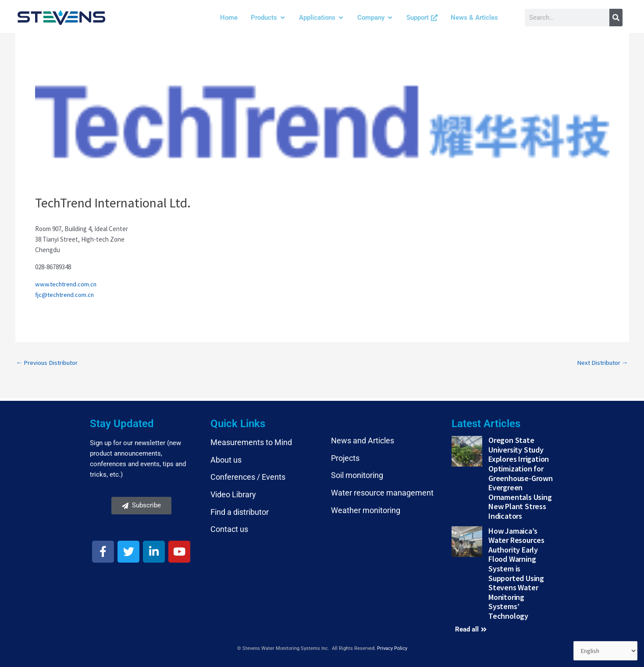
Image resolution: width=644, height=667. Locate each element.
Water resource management (382, 493)
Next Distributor (602, 362)
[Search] (616, 18)
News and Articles (363, 441)
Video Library (233, 494)
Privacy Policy (392, 648)
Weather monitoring (366, 510)
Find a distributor (240, 512)
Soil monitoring (357, 475)
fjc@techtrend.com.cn (66, 294)
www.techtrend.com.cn (67, 284)
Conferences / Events (248, 477)
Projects (345, 458)
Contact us (229, 529)
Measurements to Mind (251, 442)
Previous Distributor (48, 362)
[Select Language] (605, 651)
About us (226, 460)
